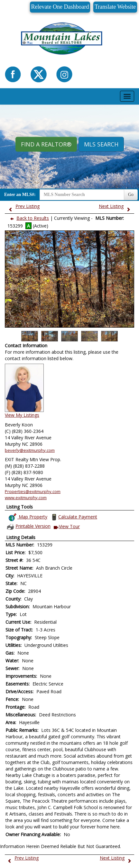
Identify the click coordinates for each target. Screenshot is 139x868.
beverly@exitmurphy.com (30, 450)
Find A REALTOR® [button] (46, 144)
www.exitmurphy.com (26, 498)
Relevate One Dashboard (60, 7)
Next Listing (116, 206)
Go (131, 195)
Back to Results (28, 218)
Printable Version (28, 527)
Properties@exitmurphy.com (33, 491)
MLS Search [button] (101, 144)
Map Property (28, 517)
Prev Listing (23, 206)
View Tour (67, 527)
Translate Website (115, 7)
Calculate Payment (74, 517)
